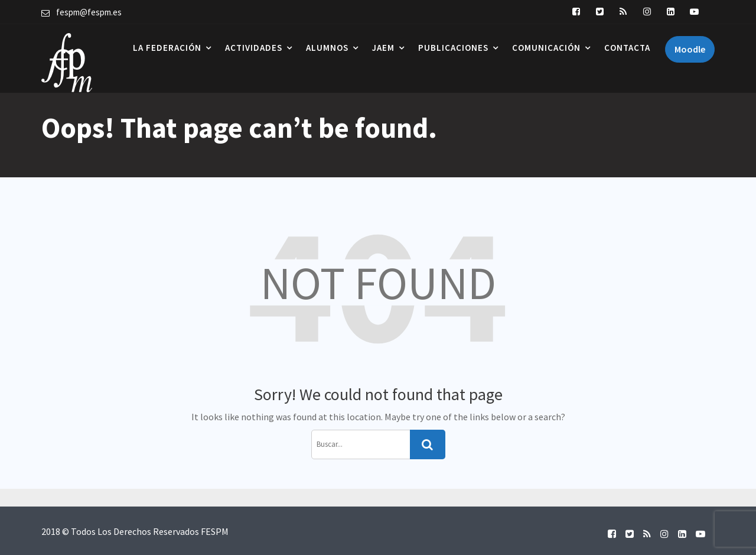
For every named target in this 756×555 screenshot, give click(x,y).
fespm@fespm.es (89, 12)
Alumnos (327, 48)
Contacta (627, 48)
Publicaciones (453, 48)
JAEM (383, 48)
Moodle (690, 49)
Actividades (254, 48)
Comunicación (546, 48)
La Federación (167, 48)
